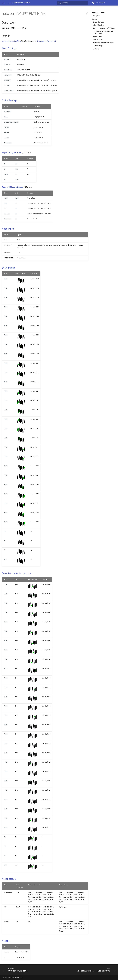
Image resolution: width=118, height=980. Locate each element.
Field (17, 579)
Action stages (98, 46)
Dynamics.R (52, 41)
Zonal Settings (99, 22)
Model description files (11, 41)
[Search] (75, 3)
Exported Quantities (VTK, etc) (104, 28)
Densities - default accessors (104, 43)
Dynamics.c (42, 41)
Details (94, 19)
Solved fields (98, 40)
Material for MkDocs (16, 977)
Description (96, 16)
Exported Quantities (12, 153)
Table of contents (99, 13)
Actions (96, 49)
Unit (16, 159)
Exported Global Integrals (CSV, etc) (104, 32)
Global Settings (99, 25)
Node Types (98, 36)
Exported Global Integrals (13, 187)
